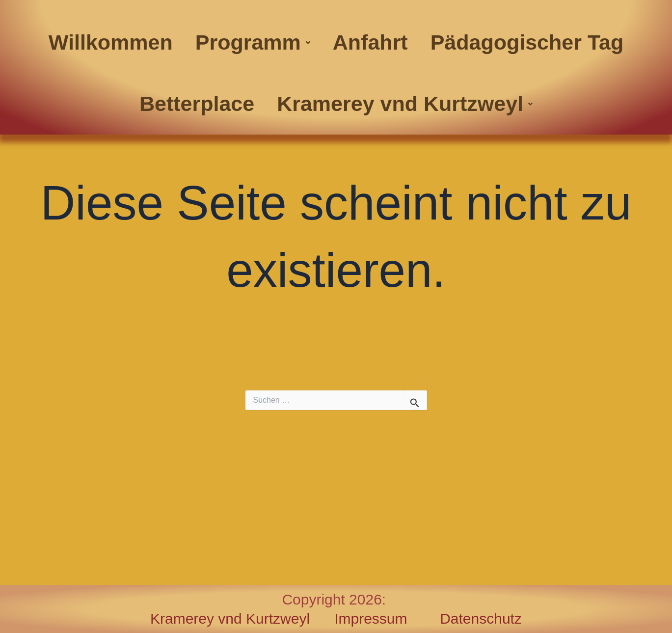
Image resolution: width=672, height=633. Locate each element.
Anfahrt (370, 42)
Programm (253, 42)
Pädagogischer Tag (527, 42)
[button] (253, 42)
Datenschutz (481, 619)
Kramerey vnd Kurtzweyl (405, 104)
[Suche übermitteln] (415, 403)
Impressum (387, 619)
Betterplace (197, 104)
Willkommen (111, 42)
